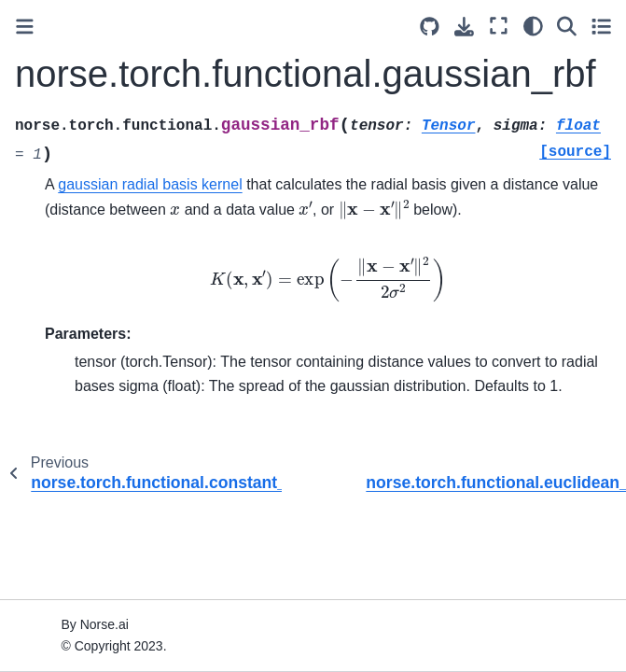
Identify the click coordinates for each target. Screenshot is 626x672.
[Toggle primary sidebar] (25, 27)
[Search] (567, 26)
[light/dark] (533, 26)
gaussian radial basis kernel (150, 184)
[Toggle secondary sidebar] (601, 26)
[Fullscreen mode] (499, 26)
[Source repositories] (430, 27)
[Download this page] (464, 27)
